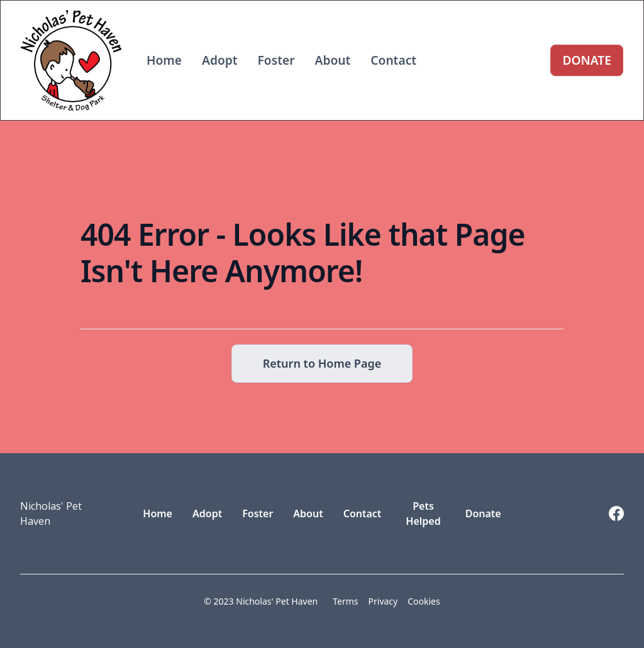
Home (164, 60)
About (333, 60)
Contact (393, 60)
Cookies (424, 601)
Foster (276, 60)
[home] (71, 60)
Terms (345, 601)
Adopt (220, 60)
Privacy (383, 601)
